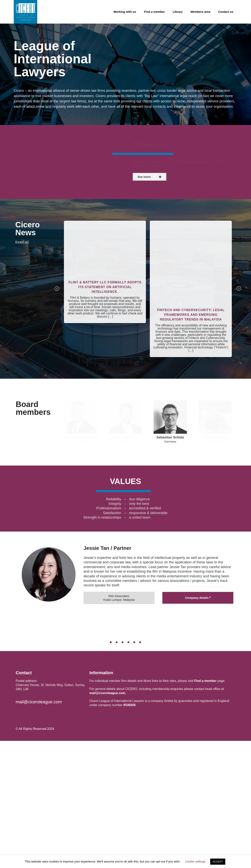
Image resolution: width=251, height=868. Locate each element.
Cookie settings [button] (195, 861)
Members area (201, 12)
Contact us (226, 12)
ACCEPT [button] (218, 862)
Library (178, 12)
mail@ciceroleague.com (39, 829)
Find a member (154, 12)
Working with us (125, 12)
